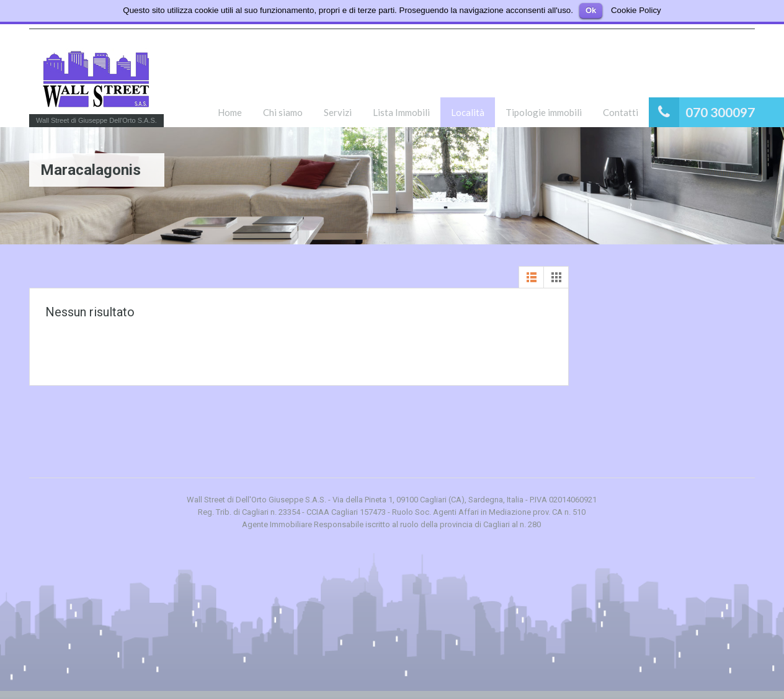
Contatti (621, 112)
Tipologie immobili (544, 112)
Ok (591, 10)
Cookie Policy (636, 10)
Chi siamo (283, 112)
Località (468, 112)
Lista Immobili (401, 112)
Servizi (338, 112)
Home (230, 112)
